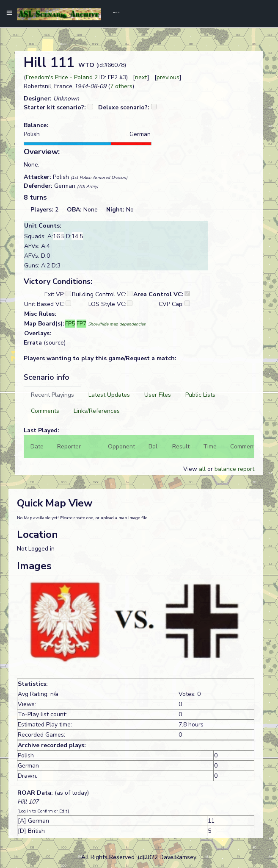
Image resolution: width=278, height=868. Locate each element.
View (191, 469)
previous (168, 77)
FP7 (81, 324)
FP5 (70, 324)
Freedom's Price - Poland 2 (62, 77)
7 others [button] (121, 86)
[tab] (52, 395)
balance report (234, 469)
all (202, 469)
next (141, 77)
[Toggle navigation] (113, 14)
